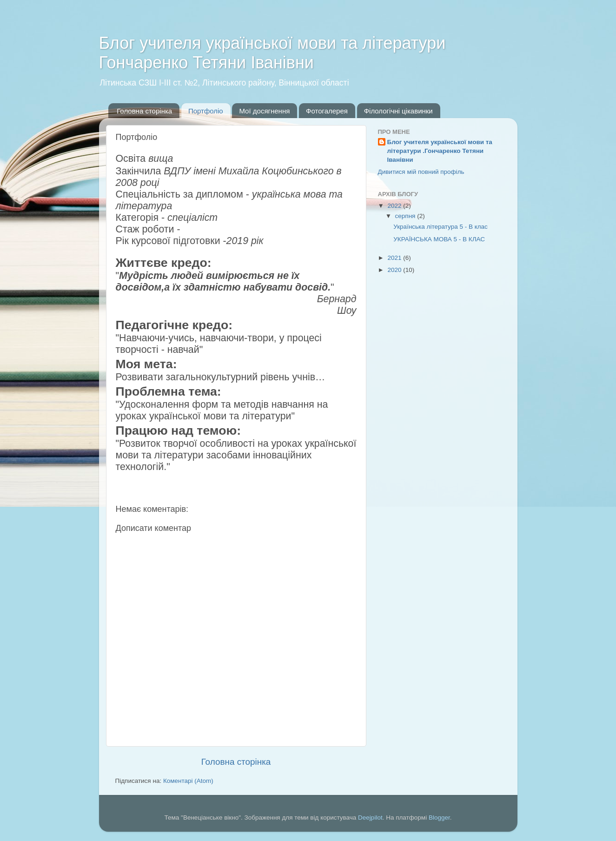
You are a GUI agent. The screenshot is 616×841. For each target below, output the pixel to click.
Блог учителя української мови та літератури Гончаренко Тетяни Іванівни (272, 53)
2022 (395, 206)
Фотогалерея (327, 111)
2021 (395, 258)
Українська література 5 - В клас (440, 227)
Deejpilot (370, 818)
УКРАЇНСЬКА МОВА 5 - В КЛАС (439, 239)
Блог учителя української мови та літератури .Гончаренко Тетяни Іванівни (440, 151)
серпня (406, 216)
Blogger (439, 818)
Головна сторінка (144, 111)
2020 (395, 270)
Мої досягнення (264, 111)
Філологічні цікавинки (398, 111)
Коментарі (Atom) (188, 781)
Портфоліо (206, 111)
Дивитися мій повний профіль (421, 172)
